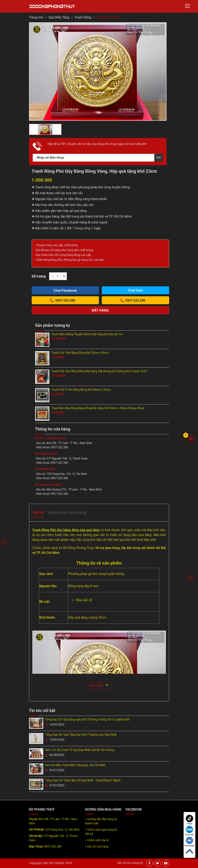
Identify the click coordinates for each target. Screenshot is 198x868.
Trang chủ (36, 17)
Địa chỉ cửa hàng (98, 846)
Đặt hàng (100, 310)
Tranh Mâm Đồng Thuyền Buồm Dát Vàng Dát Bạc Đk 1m (87, 334)
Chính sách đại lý (98, 840)
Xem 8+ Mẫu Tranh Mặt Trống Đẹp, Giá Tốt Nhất (75, 765)
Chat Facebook (65, 291)
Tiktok (189, 820)
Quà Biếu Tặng (59, 17)
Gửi (159, 157)
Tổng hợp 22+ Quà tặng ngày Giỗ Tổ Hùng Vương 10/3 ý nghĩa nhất (87, 719)
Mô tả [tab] (38, 513)
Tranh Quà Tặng (108, 17)
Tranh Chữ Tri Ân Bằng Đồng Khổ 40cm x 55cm (81, 390)
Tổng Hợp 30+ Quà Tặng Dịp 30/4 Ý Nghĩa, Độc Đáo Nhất (81, 735)
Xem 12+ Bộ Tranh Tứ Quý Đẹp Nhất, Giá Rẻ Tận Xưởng (80, 750)
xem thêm (99, 685)
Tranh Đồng (83, 17)
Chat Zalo (189, 831)
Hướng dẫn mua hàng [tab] (67, 513)
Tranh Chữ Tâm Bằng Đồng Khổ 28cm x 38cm (80, 353)
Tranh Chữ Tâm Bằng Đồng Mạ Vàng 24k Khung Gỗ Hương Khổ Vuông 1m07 (99, 371)
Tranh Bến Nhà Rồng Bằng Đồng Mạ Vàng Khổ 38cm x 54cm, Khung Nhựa (98, 408)
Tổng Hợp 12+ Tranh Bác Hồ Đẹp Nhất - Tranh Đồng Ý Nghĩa (83, 780)
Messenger (189, 842)
